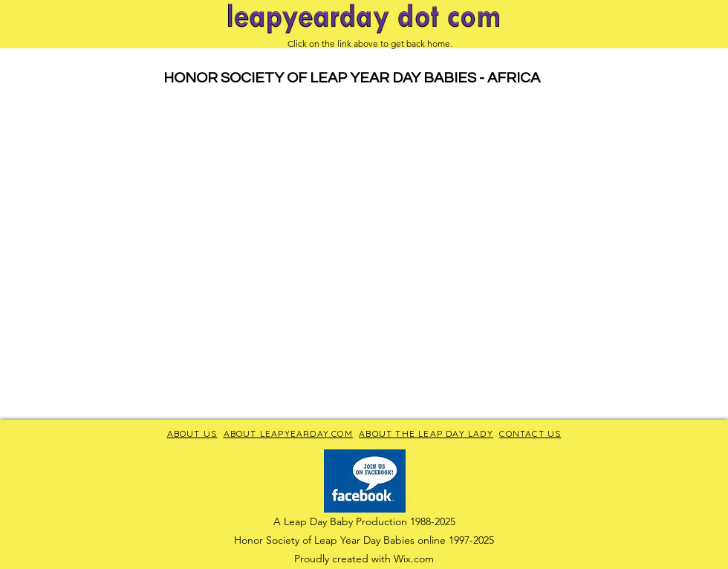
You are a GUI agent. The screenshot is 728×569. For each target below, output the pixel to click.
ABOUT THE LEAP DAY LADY (426, 433)
